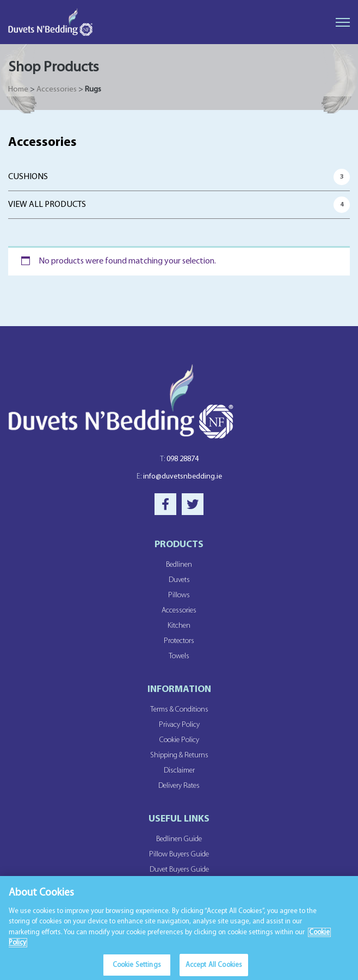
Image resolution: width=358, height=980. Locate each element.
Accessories (57, 90)
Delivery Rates (179, 786)
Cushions (28, 177)
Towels (179, 656)
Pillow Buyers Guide (179, 855)
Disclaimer (179, 771)
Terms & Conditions (179, 710)
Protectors (179, 641)
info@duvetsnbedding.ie (179, 477)
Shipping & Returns (179, 755)
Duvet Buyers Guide (179, 870)
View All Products (47, 205)
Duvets (179, 580)
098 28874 (179, 459)
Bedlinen (179, 565)
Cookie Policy (179, 740)
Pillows (179, 595)
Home (18, 90)
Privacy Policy (179, 725)
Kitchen (179, 626)
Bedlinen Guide (179, 839)
